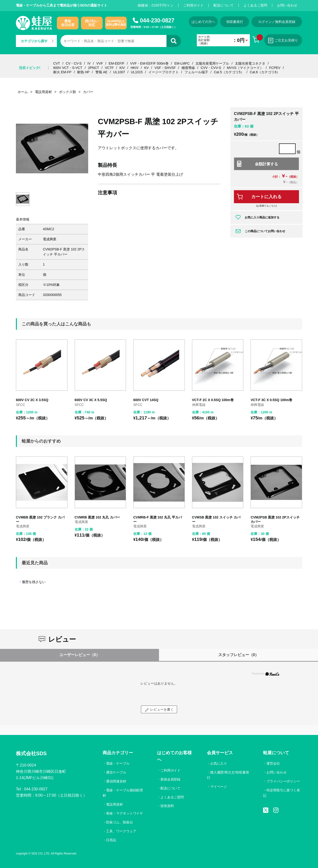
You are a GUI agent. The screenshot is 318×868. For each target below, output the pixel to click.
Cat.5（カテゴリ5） (229, 72)
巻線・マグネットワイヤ (125, 813)
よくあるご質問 (255, 5)
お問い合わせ (287, 5)
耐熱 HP (83, 72)
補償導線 (188, 68)
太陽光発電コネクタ (250, 63)
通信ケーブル (116, 772)
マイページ (219, 787)
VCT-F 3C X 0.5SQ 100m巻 (271, 400)
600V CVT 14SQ (146, 400)
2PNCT (93, 68)
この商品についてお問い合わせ (265, 231)
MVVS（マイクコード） (245, 68)
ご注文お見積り (283, 40)
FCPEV (275, 68)
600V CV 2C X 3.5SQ (32, 400)
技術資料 (167, 806)
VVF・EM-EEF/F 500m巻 (149, 63)
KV (147, 68)
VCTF (109, 68)
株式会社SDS (32, 753)
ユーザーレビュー (80, 655)
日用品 (111, 840)
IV (89, 63)
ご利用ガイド (193, 5)
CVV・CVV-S (211, 68)
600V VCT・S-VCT (68, 68)
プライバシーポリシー (283, 781)
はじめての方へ (202, 22)
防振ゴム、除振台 (119, 822)
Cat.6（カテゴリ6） (265, 72)
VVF (100, 63)
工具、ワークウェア (121, 831)
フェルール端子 (196, 72)
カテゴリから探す (37, 41)
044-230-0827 (157, 20)
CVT (57, 63)
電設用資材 (114, 804)
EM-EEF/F (116, 63)
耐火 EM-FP (62, 72)
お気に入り (219, 763)
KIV (122, 68)
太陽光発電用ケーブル (212, 63)
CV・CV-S (74, 63)
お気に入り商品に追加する (262, 217)
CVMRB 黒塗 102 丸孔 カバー (97, 517)
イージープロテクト (164, 72)
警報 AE (102, 72)
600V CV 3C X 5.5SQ (91, 400)
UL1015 (137, 72)
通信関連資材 (116, 781)
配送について (224, 5)
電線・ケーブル (118, 763)
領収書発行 (234, 22)
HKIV (135, 68)
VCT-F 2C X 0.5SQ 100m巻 (213, 400)
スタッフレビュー (239, 655)
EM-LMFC (182, 63)
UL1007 (119, 72)
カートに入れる (266, 197)
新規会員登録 (171, 779)
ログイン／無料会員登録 (277, 22)
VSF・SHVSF (165, 68)
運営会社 (273, 763)
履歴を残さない (34, 582)
